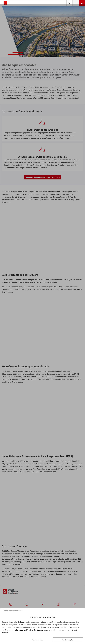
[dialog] (42, 322)
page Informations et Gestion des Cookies (27, 630)
